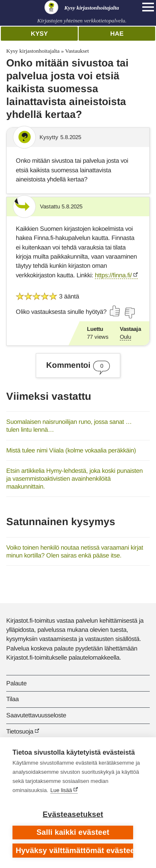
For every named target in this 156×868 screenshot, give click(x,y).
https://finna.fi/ (113, 275)
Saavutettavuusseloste (36, 715)
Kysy (39, 33)
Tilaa (12, 699)
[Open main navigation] (148, 7)
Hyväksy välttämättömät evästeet (75, 851)
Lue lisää (61, 790)
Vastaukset (77, 51)
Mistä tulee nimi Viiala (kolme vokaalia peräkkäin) (71, 450)
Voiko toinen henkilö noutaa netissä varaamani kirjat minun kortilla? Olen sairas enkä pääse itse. (75, 551)
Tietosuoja (20, 731)
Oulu (125, 337)
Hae (117, 33)
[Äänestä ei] (129, 313)
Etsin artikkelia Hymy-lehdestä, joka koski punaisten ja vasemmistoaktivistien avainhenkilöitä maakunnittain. (74, 478)
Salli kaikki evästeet (73, 832)
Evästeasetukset (73, 814)
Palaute (16, 683)
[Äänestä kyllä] (115, 311)
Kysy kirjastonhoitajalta (33, 51)
